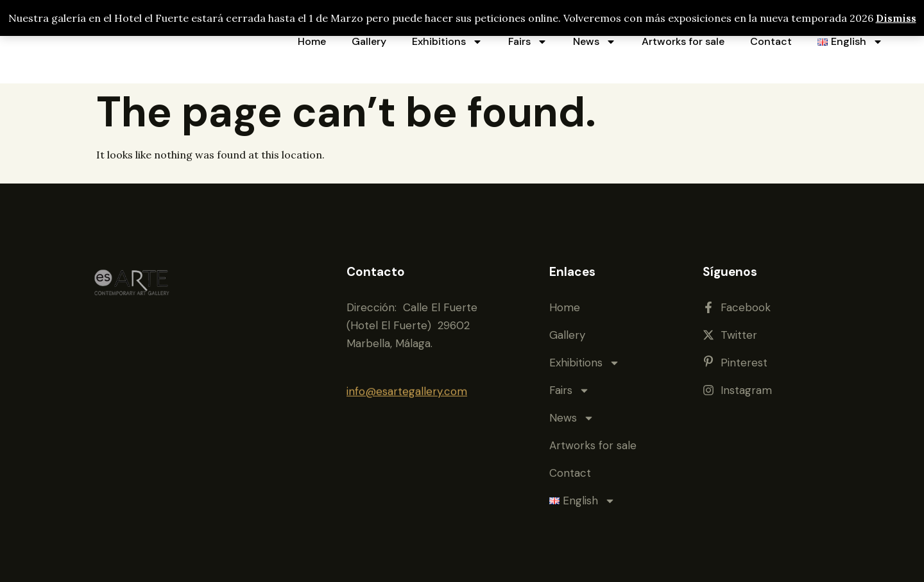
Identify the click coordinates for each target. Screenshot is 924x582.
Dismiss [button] (896, 18)
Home (312, 41)
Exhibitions (447, 42)
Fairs (528, 42)
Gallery (369, 41)
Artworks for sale (683, 41)
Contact (771, 41)
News (595, 42)
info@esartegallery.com (407, 389)
